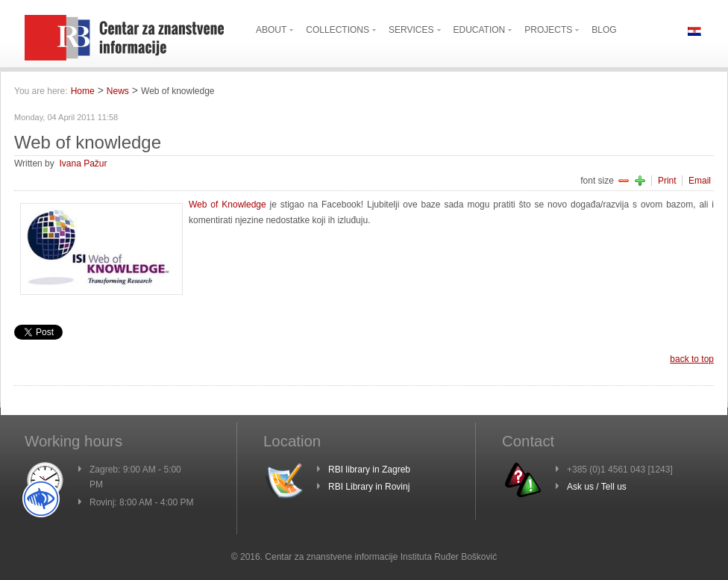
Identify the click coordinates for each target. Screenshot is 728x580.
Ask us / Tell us (597, 487)
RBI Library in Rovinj (369, 487)
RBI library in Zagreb (369, 470)
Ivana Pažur (83, 163)
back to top (692, 359)
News (118, 91)
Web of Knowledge (228, 205)
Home (83, 91)
